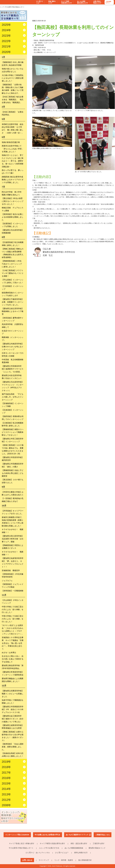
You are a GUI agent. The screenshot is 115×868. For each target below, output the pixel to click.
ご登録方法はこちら (103, 835)
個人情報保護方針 (85, 860)
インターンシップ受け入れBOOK (17, 835)
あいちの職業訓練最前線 (74, 848)
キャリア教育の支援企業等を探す (52, 843)
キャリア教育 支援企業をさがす (66, 2)
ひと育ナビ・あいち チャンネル (38, 853)
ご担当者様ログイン (108, 2)
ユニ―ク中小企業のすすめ (49, 848)
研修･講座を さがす (52, 2)
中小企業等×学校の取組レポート (21, 848)
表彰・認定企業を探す (79, 843)
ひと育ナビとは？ (62, 853)
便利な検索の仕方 (81, 853)
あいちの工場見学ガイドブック (77, 835)
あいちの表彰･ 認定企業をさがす (83, 2)
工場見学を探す (99, 843)
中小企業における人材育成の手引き (48, 835)
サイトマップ (44, 860)
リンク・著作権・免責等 (64, 860)
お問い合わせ (27, 860)
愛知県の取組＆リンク (97, 848)
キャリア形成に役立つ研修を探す (22, 843)
